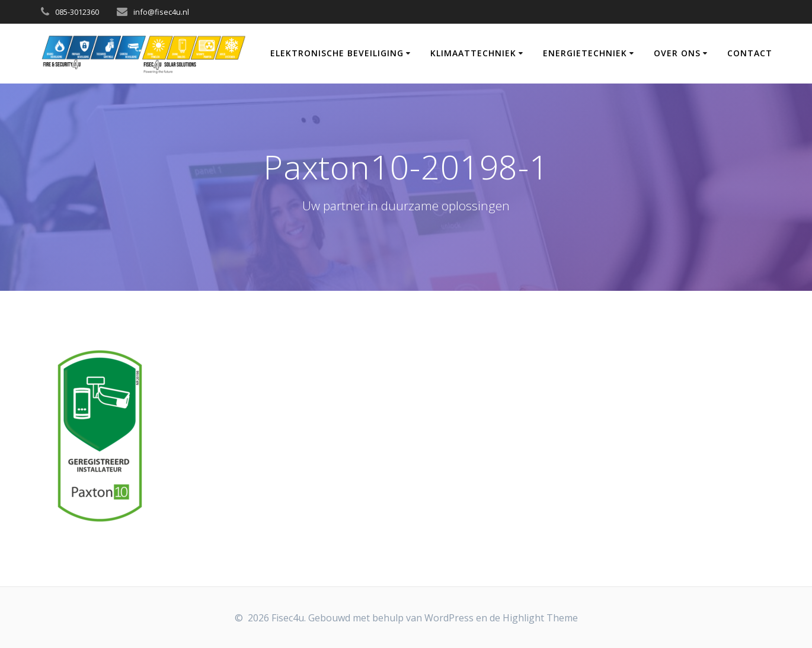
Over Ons (677, 53)
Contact (750, 53)
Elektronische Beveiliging (337, 53)
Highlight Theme (540, 618)
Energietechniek (585, 53)
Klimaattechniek (473, 53)
